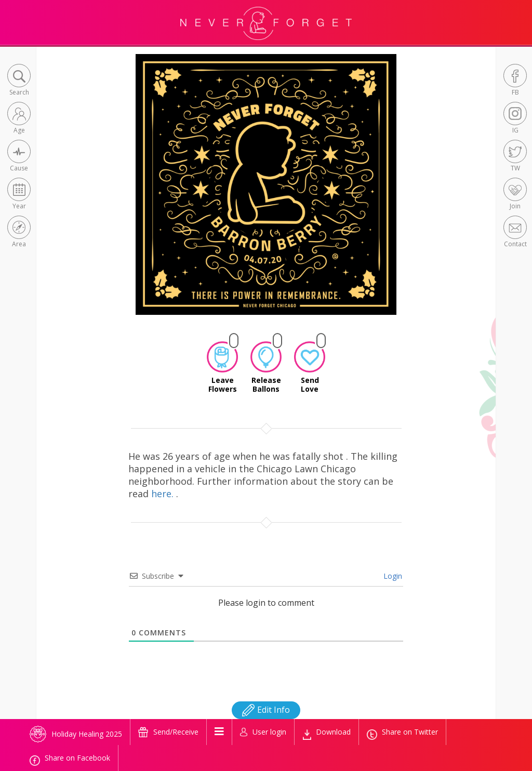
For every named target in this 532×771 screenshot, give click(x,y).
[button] (19, 81)
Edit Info (266, 710)
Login (392, 576)
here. (164, 494)
